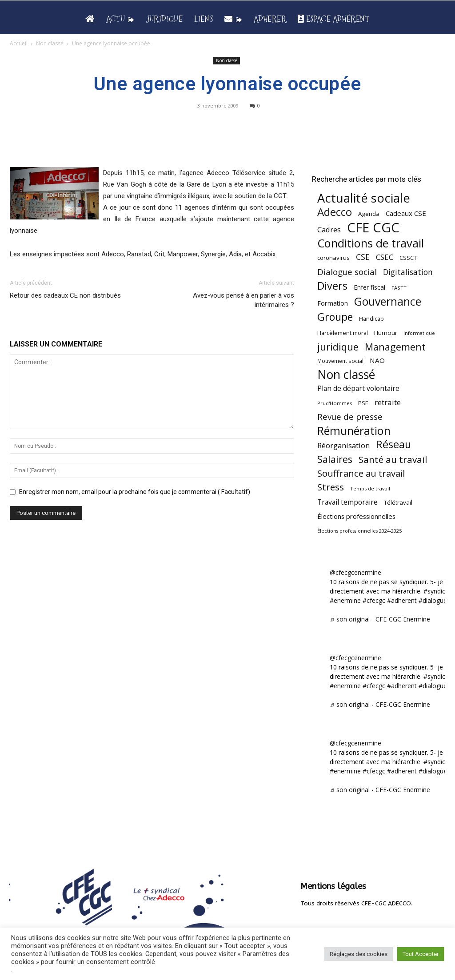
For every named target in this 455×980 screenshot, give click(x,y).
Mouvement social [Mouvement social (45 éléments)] (340, 361)
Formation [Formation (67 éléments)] (333, 303)
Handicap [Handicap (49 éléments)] (371, 319)
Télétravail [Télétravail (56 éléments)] (398, 502)
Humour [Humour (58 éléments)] (386, 333)
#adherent (402, 600)
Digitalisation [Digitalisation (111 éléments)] (408, 272)
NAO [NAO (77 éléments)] (377, 360)
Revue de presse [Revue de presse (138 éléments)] (350, 417)
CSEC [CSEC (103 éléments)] (385, 257)
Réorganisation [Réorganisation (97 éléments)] (343, 445)
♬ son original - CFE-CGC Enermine (380, 619)
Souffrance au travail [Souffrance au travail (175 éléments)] (361, 473)
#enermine (345, 600)
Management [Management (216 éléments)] (395, 347)
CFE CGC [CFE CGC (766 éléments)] (373, 228)
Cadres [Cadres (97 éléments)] (329, 229)
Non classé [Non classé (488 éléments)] (346, 375)
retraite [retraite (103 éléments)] (388, 402)
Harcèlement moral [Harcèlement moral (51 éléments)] (343, 333)
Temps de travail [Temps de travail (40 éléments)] (370, 488)
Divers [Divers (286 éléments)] (332, 286)
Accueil (19, 43)
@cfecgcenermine (355, 572)
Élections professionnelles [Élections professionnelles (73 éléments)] (356, 516)
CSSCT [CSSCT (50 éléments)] (408, 258)
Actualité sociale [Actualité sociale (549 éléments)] (364, 198)
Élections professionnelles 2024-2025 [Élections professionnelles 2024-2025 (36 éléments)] (359, 531)
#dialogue (433, 600)
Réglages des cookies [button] (359, 954)
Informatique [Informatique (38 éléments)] (419, 333)
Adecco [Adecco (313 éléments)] (335, 212)
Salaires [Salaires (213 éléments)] (335, 459)
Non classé (50, 43)
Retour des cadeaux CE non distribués (65, 295)
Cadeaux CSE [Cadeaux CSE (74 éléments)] (406, 213)
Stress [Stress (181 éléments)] (331, 487)
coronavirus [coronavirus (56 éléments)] (333, 258)
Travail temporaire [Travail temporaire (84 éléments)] (347, 502)
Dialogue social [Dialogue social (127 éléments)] (347, 272)
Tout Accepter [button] (421, 954)
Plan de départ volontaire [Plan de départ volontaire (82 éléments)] (358, 388)
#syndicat (437, 591)
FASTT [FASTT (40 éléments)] (399, 288)
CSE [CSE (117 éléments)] (363, 257)
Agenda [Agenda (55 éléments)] (369, 214)
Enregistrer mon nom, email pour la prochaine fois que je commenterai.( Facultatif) (135, 492)
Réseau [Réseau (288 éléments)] (393, 444)
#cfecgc (374, 600)
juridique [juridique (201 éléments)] (338, 347)
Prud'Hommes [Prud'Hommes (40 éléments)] (335, 403)
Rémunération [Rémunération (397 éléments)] (354, 431)
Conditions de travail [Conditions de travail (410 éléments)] (371, 243)
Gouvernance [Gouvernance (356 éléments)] (388, 301)
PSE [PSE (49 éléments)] (363, 403)
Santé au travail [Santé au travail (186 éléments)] (393, 460)
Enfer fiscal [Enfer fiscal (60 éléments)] (369, 287)
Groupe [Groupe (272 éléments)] (335, 317)
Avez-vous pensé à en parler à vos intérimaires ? (243, 300)
